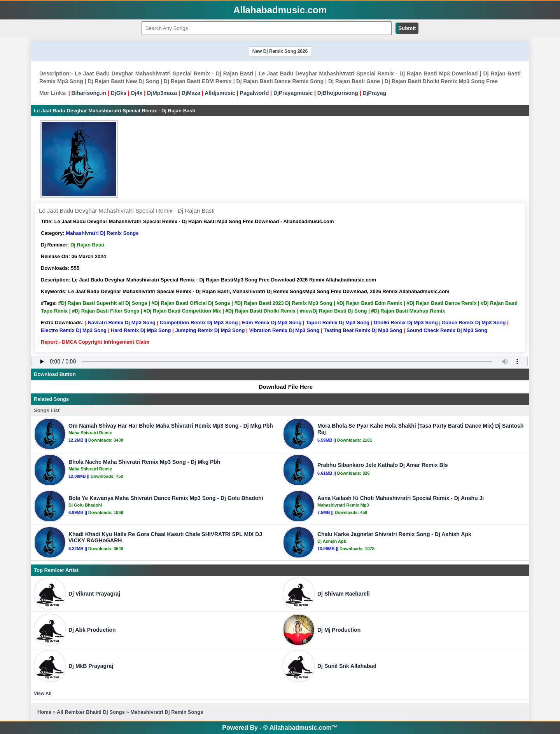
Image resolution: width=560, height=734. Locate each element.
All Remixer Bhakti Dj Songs (91, 712)
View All (43, 694)
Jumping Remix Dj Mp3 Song (210, 330)
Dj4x (137, 93)
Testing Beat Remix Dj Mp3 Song (363, 330)
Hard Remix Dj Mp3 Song (141, 330)
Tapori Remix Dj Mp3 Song (338, 322)
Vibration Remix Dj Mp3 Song (284, 330)
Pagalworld (255, 93)
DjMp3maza (162, 93)
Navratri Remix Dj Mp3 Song (122, 322)
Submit (407, 28)
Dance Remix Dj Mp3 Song (474, 322)
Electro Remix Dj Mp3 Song (74, 330)
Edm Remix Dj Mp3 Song (272, 322)
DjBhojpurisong (338, 93)
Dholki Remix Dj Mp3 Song (406, 322)
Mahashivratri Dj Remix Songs (102, 233)
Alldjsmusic (220, 93)
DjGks (119, 93)
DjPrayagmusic (293, 93)
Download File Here (282, 387)
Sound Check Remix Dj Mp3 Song (447, 330)
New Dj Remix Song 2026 (280, 51)
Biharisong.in (88, 93)
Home (44, 712)
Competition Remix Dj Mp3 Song (199, 322)
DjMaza (191, 93)
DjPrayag (375, 93)
